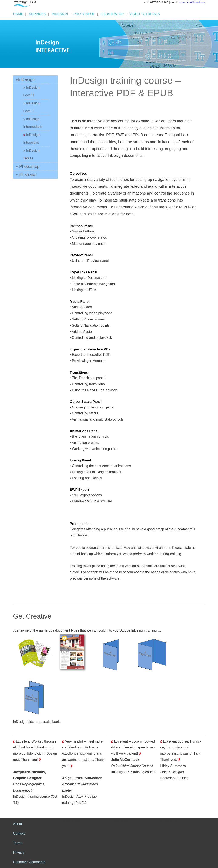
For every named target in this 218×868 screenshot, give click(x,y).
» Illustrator (26, 174)
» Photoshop (27, 166)
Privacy (19, 852)
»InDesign (25, 79)
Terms (18, 843)
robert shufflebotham (192, 2)
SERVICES (37, 14)
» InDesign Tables (31, 154)
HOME (18, 14)
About (17, 824)
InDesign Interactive (31, 139)
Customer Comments (29, 862)
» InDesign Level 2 (31, 107)
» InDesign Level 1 (31, 91)
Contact (19, 833)
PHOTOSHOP (84, 14)
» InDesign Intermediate (33, 123)
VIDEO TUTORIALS (145, 14)
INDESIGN (60, 14)
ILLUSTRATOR (112, 14)
